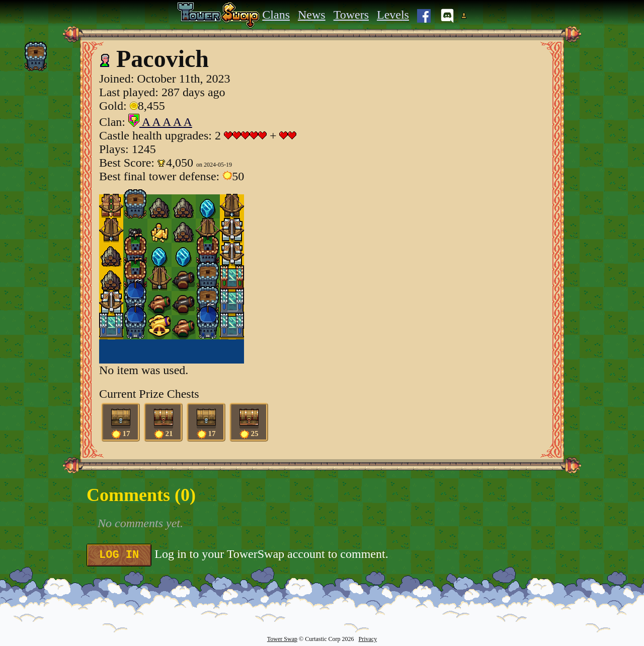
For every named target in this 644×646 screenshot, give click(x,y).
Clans (276, 15)
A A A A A (160, 122)
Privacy (368, 639)
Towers (351, 15)
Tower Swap (282, 639)
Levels (393, 15)
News (312, 15)
